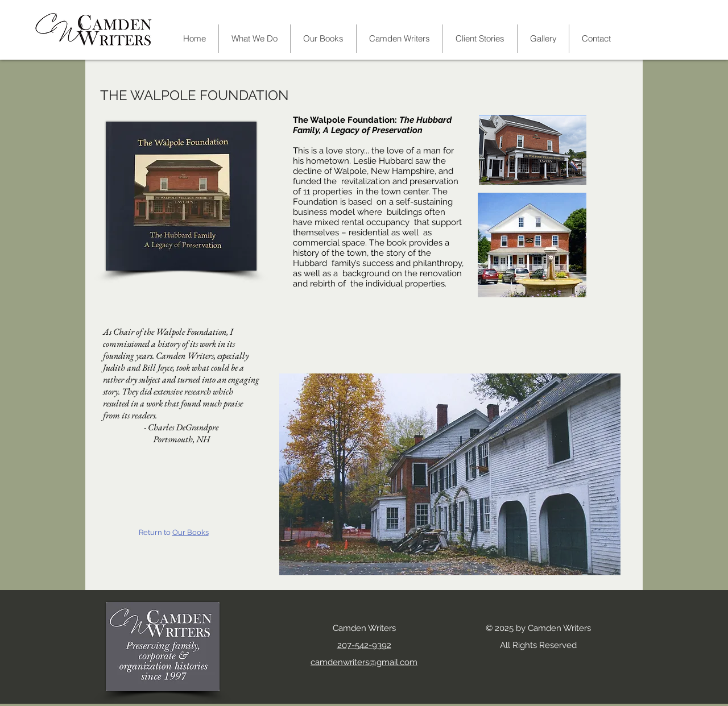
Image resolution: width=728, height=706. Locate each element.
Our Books (191, 532)
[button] (399, 39)
